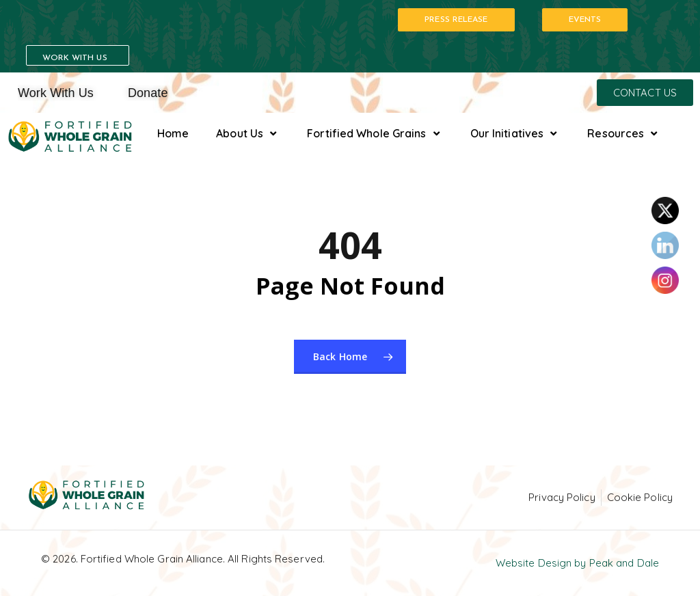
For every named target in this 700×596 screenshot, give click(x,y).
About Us (248, 134)
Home (173, 133)
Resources (624, 134)
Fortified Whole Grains (375, 134)
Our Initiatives (515, 134)
